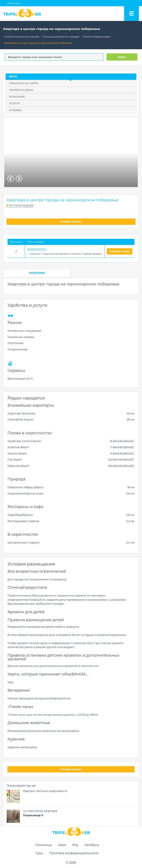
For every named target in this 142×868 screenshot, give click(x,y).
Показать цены (120, 251)
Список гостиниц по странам (22, 37)
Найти (122, 57)
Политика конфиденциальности (74, 853)
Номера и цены (71, 222)
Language (14, 3)
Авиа (62, 845)
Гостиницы (44, 845)
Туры (39, 853)
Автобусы (92, 845)
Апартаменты (37, 249)
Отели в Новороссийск (97, 37)
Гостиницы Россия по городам (61, 37)
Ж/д (75, 845)
